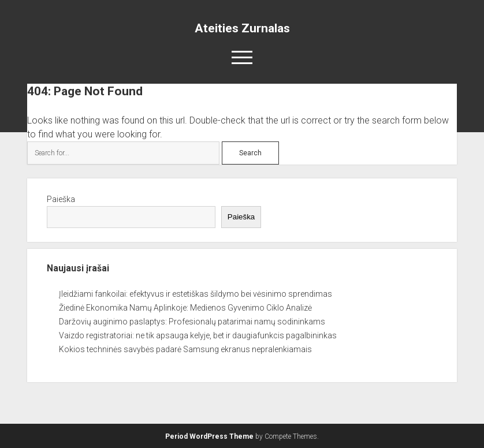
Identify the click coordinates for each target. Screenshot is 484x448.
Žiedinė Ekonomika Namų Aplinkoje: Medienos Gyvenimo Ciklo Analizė (185, 308)
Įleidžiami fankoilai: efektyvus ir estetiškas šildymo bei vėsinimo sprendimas (196, 294)
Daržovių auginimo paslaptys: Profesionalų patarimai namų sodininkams (192, 322)
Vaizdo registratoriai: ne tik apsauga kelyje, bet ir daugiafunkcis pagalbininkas (198, 335)
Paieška (61, 199)
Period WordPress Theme (209, 436)
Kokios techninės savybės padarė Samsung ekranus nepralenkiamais (185, 349)
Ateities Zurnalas (242, 28)
